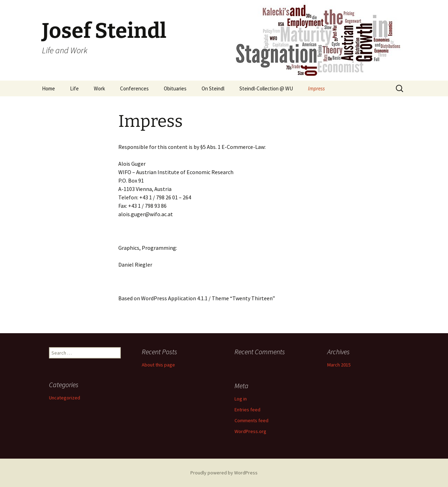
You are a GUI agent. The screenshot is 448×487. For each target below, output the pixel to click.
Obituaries (175, 88)
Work (99, 88)
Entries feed (247, 410)
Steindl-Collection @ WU (266, 88)
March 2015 (339, 365)
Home (48, 88)
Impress (316, 88)
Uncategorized (65, 398)
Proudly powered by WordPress (224, 473)
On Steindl (213, 88)
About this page (158, 365)
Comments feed (251, 420)
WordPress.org (250, 431)
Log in (241, 399)
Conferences (134, 88)
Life (74, 88)
